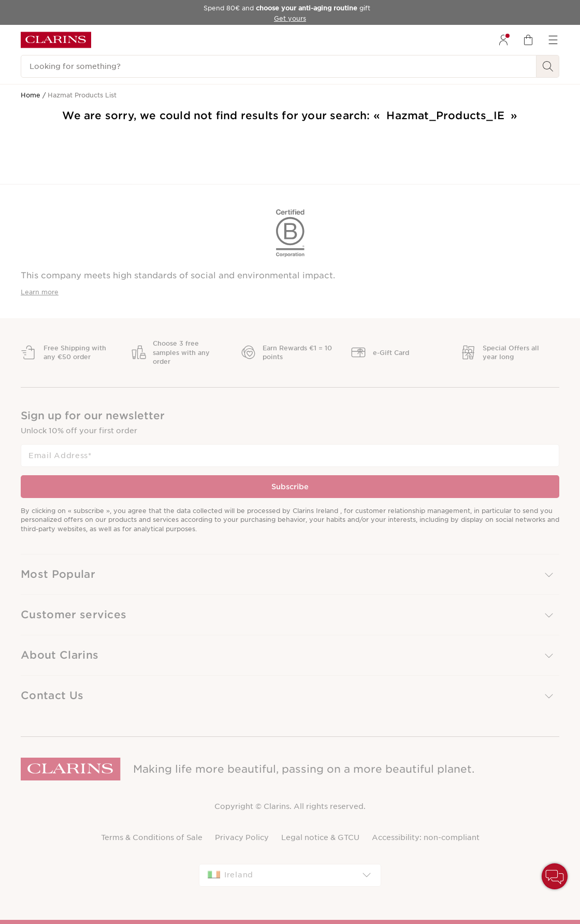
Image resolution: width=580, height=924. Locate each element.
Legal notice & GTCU (320, 837)
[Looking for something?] (279, 66)
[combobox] (290, 875)
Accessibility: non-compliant (426, 837)
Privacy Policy (242, 837)
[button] (290, 574)
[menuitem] (503, 40)
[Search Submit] (548, 66)
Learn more (40, 292)
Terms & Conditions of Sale (152, 837)
